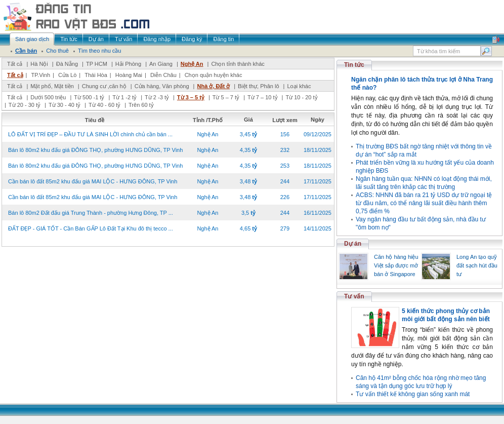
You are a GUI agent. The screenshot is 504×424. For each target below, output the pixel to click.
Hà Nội (39, 64)
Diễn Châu (163, 75)
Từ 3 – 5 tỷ (191, 97)
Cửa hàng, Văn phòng (162, 86)
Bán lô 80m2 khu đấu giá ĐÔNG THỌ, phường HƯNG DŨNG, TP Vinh (95, 150)
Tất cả (15, 64)
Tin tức (354, 65)
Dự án (353, 244)
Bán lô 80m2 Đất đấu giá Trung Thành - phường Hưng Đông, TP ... (91, 213)
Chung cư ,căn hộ (104, 86)
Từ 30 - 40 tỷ (65, 105)
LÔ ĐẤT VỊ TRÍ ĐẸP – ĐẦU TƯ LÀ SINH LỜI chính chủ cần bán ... (90, 134)
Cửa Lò (67, 75)
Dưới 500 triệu (48, 97)
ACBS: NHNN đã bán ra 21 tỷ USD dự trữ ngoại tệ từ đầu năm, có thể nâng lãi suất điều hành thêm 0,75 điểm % (424, 203)
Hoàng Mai (129, 75)
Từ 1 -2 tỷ (124, 97)
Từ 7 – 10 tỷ (262, 97)
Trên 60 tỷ (141, 105)
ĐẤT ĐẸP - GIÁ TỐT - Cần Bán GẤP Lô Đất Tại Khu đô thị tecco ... (91, 228)
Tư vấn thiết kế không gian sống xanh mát (413, 394)
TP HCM (97, 64)
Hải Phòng (128, 64)
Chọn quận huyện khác (214, 75)
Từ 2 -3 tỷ (157, 97)
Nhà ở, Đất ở (213, 86)
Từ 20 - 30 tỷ (25, 105)
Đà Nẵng (67, 64)
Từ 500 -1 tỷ (89, 97)
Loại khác (299, 86)
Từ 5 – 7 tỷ (226, 97)
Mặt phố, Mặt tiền (52, 86)
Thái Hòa (96, 75)
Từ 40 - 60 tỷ (104, 105)
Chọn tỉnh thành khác (238, 64)
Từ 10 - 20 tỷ (301, 97)
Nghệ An (192, 64)
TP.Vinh (40, 75)
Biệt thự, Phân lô (259, 86)
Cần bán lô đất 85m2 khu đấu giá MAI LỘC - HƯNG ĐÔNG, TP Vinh (93, 181)
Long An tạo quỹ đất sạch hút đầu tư (477, 265)
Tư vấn (354, 296)
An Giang (161, 64)
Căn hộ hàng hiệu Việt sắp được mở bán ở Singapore (396, 265)
